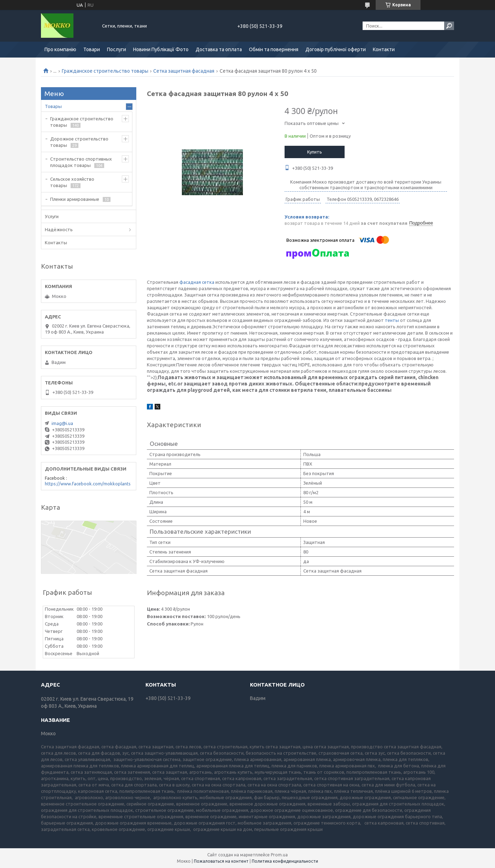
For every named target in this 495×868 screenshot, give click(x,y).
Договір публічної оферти (336, 49)
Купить (315, 152)
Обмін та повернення (274, 49)
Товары (53, 106)
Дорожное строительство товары (79, 142)
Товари (92, 49)
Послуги (117, 49)
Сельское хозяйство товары (72, 182)
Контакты (56, 243)
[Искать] (449, 26)
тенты (392, 320)
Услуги (52, 216)
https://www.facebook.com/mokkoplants (88, 484)
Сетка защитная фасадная (184, 71)
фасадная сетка (197, 282)
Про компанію (60, 49)
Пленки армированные (75, 199)
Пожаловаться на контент (221, 861)
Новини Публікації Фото (161, 49)
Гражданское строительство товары (105, 71)
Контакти (384, 49)
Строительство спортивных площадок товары (81, 162)
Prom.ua (279, 855)
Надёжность (59, 229)
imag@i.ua (62, 423)
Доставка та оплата (219, 49)
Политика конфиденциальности (285, 861)
